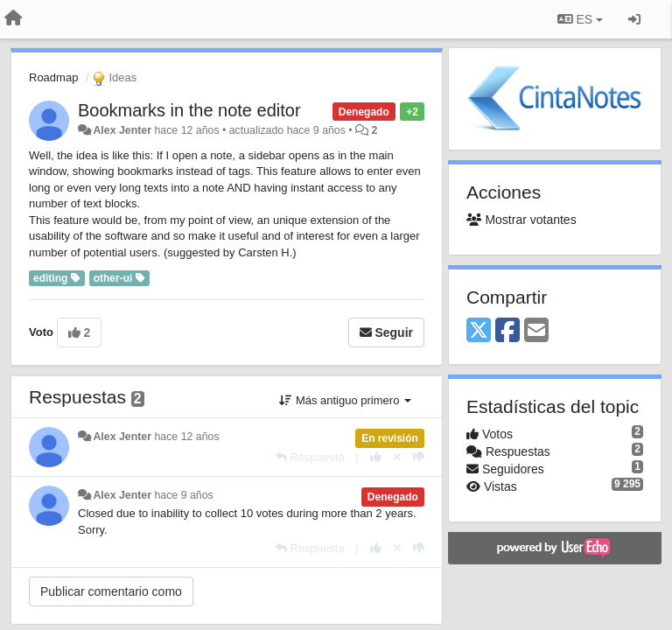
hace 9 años (183, 495)
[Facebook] (507, 331)
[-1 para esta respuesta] (419, 457)
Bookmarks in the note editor (189, 110)
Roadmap (53, 77)
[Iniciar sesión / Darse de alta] (634, 19)
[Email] (536, 331)
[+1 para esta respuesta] (376, 457)
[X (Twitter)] (479, 331)
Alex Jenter (122, 130)
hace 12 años (186, 437)
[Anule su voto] (397, 457)
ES (580, 19)
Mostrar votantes (521, 220)
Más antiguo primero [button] (345, 400)
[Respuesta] (310, 457)
